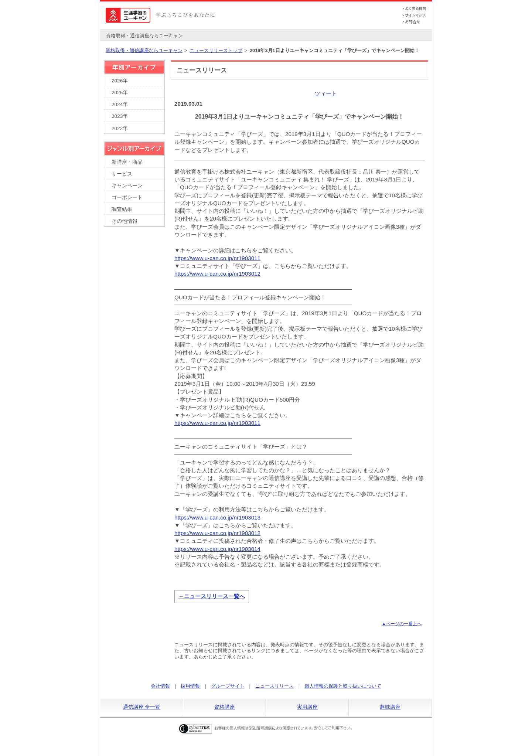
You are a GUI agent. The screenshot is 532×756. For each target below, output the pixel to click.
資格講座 (225, 707)
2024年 (120, 104)
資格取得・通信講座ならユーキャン (144, 50)
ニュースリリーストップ (216, 50)
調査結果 (122, 209)
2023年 (120, 116)
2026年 (120, 81)
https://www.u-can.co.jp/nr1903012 (217, 274)
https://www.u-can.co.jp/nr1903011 (217, 258)
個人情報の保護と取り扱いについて (343, 686)
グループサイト (228, 686)
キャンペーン (127, 186)
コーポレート (127, 197)
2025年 (120, 93)
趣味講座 (390, 707)
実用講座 (307, 707)
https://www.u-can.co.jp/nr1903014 (217, 549)
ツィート (326, 93)
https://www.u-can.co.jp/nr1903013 (217, 517)
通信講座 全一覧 (142, 707)
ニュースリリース (274, 686)
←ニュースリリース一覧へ (212, 596)
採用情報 (190, 686)
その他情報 (125, 221)
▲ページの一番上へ (402, 624)
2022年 (120, 128)
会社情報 (160, 686)
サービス (122, 174)
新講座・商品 (127, 162)
